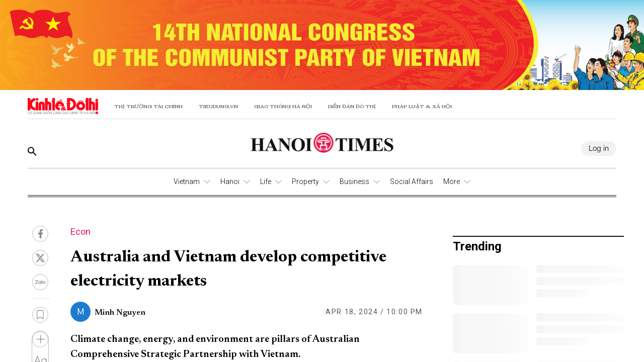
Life (266, 182)
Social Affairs (412, 182)
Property (305, 182)
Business (354, 182)
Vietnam (187, 182)
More (452, 182)
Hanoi (230, 182)
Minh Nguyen (120, 313)
